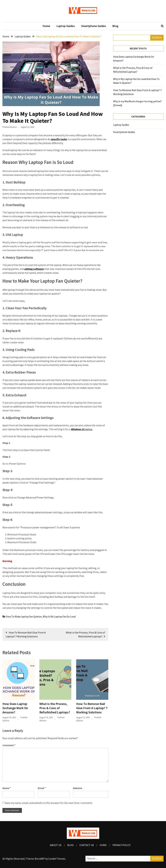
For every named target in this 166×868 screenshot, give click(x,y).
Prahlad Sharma (10, 127)
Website (77, 788)
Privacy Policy (122, 845)
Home (46, 26)
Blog (115, 26)
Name (7, 788)
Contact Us (87, 845)
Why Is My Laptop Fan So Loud (59, 616)
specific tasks (59, 139)
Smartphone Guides (94, 26)
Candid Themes (57, 859)
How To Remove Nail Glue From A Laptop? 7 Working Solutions (92, 708)
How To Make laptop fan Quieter (24, 616)
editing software (34, 269)
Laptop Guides (66, 26)
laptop (82, 429)
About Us (56, 845)
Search (157, 38)
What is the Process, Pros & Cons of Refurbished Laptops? (55, 708)
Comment (9, 745)
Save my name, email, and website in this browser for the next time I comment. (49, 803)
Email (42, 788)
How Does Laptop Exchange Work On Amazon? (15, 708)
